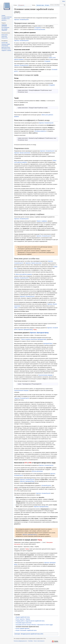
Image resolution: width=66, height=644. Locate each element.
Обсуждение (21, 5)
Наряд (35, 329)
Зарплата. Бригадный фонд (25, 329)
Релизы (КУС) (5, 35)
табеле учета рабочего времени (24, 274)
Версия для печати (6, 47)
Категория (17, 634)
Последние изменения (7, 17)
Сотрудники (38, 28)
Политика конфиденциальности (20, 641)
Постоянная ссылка (6, 49)
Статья (15, 5)
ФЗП (16, 489)
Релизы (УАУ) (5, 38)
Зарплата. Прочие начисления (22, 153)
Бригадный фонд (42, 339)
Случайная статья (6, 19)
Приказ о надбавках (42, 221)
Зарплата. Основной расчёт (21, 20)
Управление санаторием (4, 25)
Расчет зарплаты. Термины (23, 619)
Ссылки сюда (4, 43)
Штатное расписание (40, 29)
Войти (64, 1)
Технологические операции (45, 375)
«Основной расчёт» (46, 486)
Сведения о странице (6, 50)
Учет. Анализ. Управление (5, 30)
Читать (34, 5)
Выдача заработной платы (23, 617)
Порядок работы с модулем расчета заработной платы (30, 621)
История (47, 5)
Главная (3, 16)
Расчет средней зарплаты (23, 628)
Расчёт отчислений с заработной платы (26, 630)
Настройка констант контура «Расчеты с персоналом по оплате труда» (34, 625)
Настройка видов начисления (24, 623)
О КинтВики (30, 641)
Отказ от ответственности (39, 641)
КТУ (26, 463)
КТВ (30, 463)
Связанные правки (6, 44)
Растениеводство (5, 28)
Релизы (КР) (4, 36)
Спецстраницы (5, 46)
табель (16, 308)
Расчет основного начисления (29, 339)
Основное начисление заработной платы (27, 627)
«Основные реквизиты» (40, 131)
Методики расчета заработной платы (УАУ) (32, 634)
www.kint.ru (4, 20)
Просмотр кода (40, 5)
